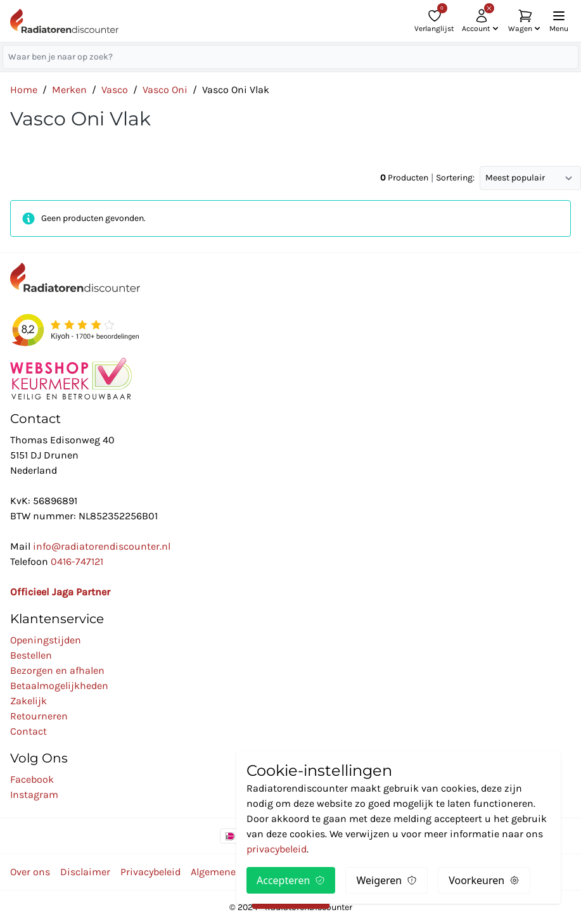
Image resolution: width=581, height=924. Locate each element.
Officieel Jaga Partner (60, 592)
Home (24, 90)
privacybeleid (277, 849)
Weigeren (386, 880)
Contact (29, 731)
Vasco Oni (165, 90)
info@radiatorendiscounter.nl (102, 546)
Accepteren (291, 880)
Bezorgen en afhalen (57, 670)
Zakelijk (29, 701)
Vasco (115, 90)
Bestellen (31, 655)
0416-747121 (77, 561)
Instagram (34, 794)
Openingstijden (46, 640)
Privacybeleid (150, 872)
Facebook (32, 779)
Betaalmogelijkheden (59, 686)
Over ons (30, 872)
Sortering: (455, 178)
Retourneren (39, 716)
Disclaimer (85, 872)
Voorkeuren (484, 880)
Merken (69, 90)
